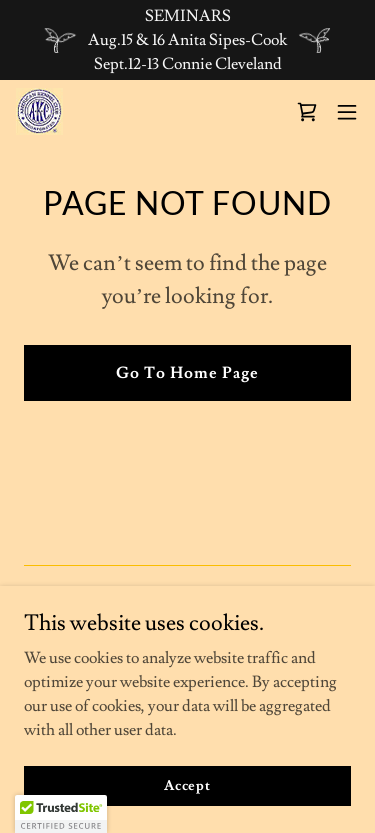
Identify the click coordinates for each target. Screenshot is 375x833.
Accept (187, 785)
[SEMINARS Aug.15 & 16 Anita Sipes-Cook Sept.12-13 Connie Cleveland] (187, 40)
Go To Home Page (187, 373)
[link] (39, 111)
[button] (347, 112)
